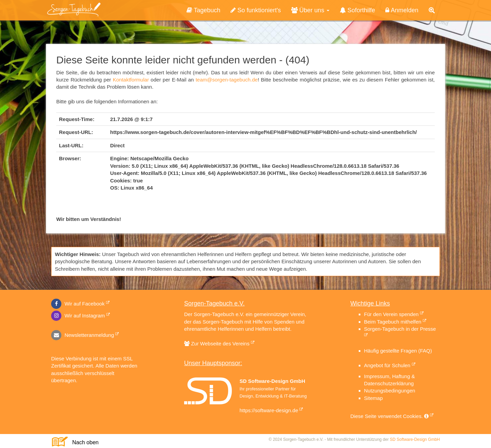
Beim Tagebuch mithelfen (393, 322)
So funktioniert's (256, 10)
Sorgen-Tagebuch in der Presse (400, 329)
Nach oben (82, 442)
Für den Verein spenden (391, 314)
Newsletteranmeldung (83, 335)
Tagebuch (204, 10)
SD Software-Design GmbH (415, 439)
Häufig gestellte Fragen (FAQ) (398, 351)
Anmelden (402, 10)
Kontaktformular (131, 80)
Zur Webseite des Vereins (219, 344)
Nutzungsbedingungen (390, 391)
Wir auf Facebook (78, 304)
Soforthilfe (357, 10)
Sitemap (374, 398)
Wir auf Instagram (78, 316)
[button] (432, 11)
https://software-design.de (269, 410)
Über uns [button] (310, 10)
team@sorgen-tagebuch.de (227, 80)
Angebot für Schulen (387, 365)
